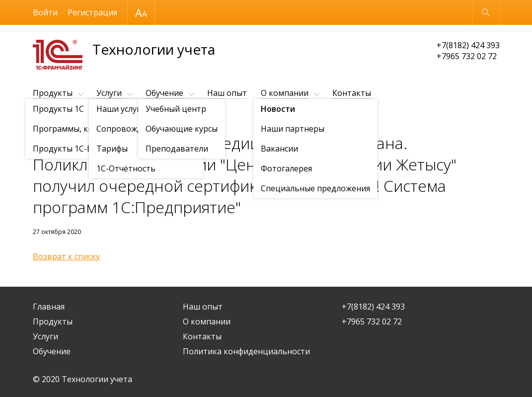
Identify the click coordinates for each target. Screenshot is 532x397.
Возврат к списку (66, 256)
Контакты (352, 93)
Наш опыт (227, 93)
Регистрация (92, 12)
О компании (285, 93)
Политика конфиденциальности (246, 351)
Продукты (53, 93)
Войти (45, 12)
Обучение (164, 93)
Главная (49, 307)
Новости (90, 118)
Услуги (109, 93)
